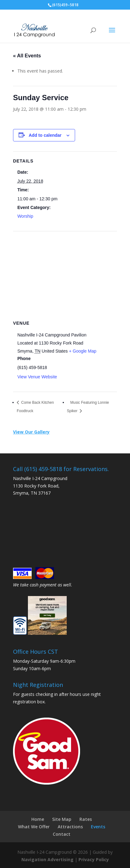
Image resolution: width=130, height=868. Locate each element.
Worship (25, 216)
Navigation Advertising (47, 859)
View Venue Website (37, 377)
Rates (86, 819)
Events (98, 827)
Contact (62, 834)
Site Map (62, 819)
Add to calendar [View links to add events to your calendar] (45, 135)
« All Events (27, 56)
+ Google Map (83, 351)
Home (38, 819)
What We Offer (34, 827)
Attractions (70, 827)
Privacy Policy (94, 859)
